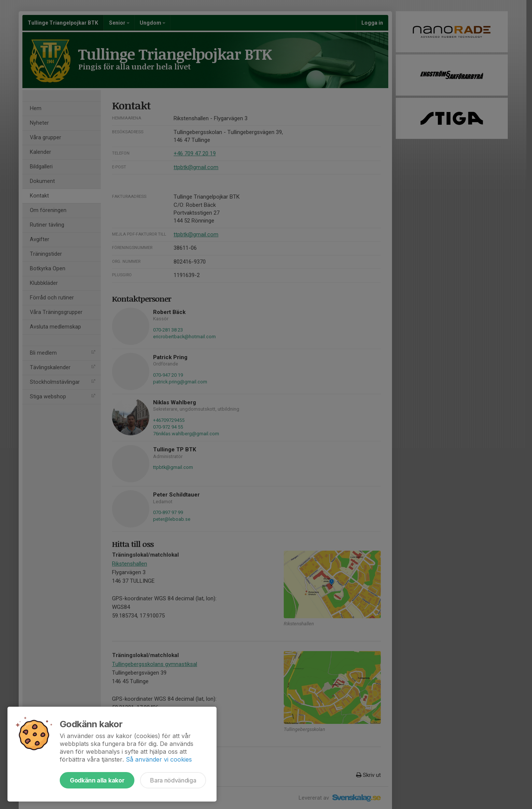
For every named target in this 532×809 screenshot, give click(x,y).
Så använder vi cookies (159, 759)
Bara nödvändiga (173, 780)
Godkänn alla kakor (97, 780)
